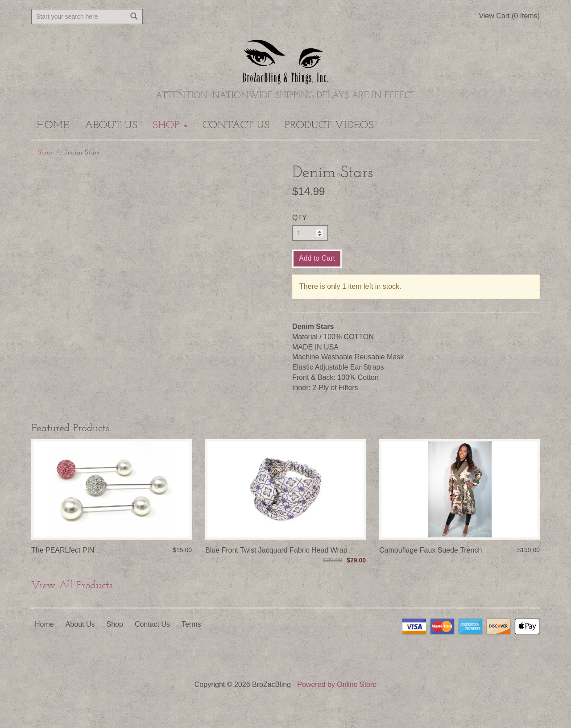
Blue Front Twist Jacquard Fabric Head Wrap (276, 550)
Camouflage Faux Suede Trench (430, 550)
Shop (170, 125)
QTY (300, 218)
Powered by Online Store (337, 684)
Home (53, 125)
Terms (191, 624)
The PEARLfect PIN (63, 550)
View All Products (72, 586)
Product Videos (329, 125)
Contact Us (236, 125)
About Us (111, 125)
